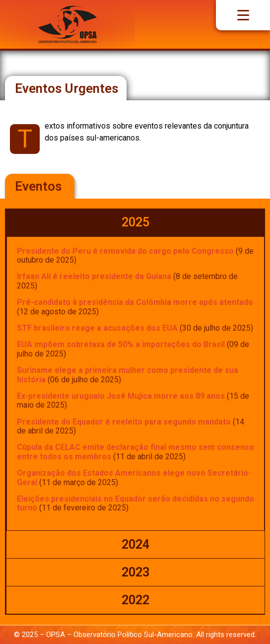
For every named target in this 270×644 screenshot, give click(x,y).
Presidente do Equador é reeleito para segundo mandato (124, 422)
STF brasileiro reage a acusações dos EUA (97, 328)
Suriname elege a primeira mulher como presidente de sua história (128, 375)
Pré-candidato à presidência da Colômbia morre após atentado (135, 302)
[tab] (135, 222)
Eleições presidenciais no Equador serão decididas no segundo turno (135, 503)
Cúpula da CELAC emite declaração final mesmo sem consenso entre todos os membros (135, 452)
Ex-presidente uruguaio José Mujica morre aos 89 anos (121, 396)
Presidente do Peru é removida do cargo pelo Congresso (125, 251)
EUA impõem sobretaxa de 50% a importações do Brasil (121, 344)
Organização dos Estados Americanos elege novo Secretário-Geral (134, 477)
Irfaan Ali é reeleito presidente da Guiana (94, 276)
